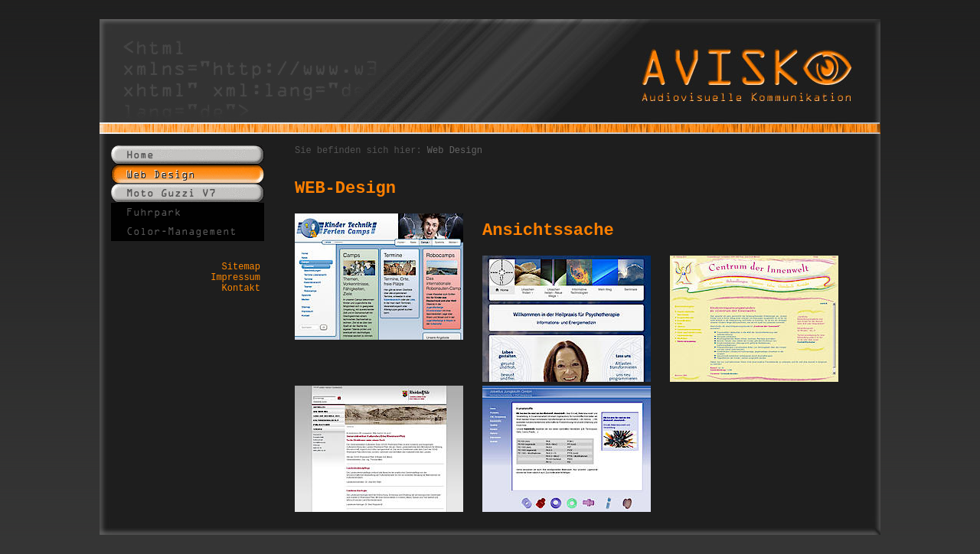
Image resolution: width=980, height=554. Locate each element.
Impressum (235, 278)
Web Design (455, 151)
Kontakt (241, 288)
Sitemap (241, 267)
